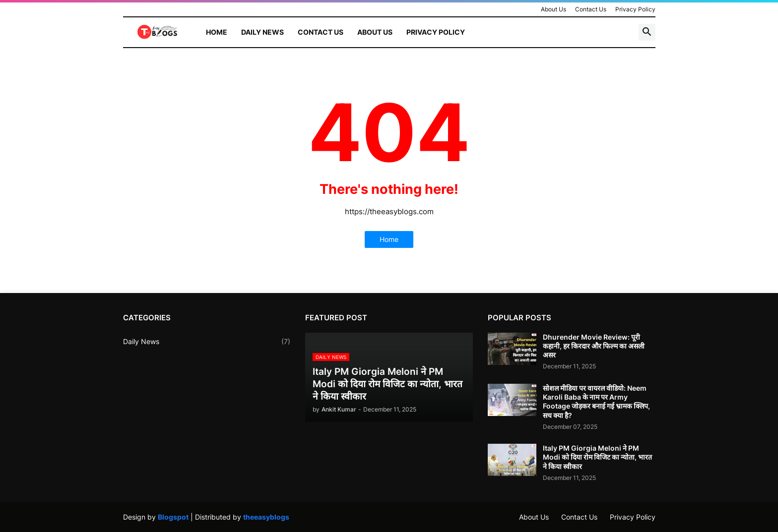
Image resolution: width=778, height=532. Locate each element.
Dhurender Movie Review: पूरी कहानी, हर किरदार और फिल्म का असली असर (594, 346)
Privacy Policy (635, 9)
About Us (553, 9)
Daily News (262, 32)
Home (217, 32)
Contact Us (591, 9)
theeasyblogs (266, 517)
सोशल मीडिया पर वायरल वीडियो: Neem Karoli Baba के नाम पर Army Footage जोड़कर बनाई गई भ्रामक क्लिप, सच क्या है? (596, 402)
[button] (647, 32)
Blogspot (173, 517)
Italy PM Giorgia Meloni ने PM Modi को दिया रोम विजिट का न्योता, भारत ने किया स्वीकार (597, 457)
